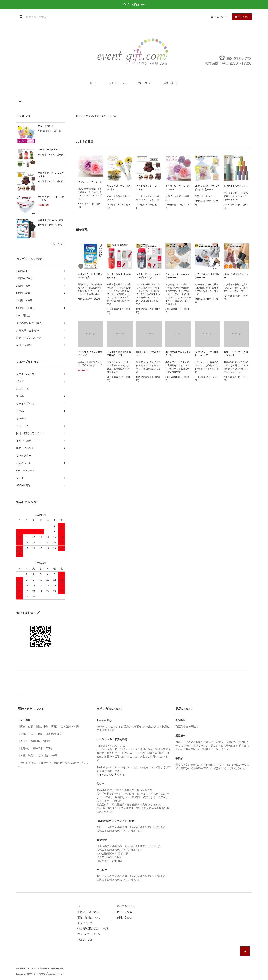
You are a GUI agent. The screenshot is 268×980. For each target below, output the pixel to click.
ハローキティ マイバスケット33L (51, 198)
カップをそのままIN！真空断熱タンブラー (119, 354)
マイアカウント (126, 906)
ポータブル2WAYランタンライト (178, 354)
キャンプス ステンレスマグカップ (90, 354)
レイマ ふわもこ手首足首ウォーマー (207, 276)
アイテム (241, 16)
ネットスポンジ (46, 126)
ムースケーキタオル (48, 150)
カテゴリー (117, 83)
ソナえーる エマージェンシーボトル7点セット (148, 276)
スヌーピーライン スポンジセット (236, 354)
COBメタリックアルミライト (148, 354)
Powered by (40, 974)
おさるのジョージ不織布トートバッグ (207, 354)
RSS (80, 940)
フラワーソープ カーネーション (177, 188)
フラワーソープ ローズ (90, 182)
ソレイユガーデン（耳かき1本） (119, 188)
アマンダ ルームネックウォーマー (177, 276)
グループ (145, 83)
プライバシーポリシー (90, 934)
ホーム (93, 83)
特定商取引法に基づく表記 (93, 929)
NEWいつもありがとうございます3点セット (207, 188)
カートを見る (124, 912)
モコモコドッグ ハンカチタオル (51, 175)
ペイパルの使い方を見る (111, 775)
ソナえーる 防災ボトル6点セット (119, 276)
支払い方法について (89, 912)
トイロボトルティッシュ (236, 186)
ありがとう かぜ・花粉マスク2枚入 (90, 276)
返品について (85, 923)
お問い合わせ (171, 83)
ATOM (88, 940)
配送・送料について (89, 917)
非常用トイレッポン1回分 (50, 220)
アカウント (221, 16)
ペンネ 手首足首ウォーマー (236, 276)
